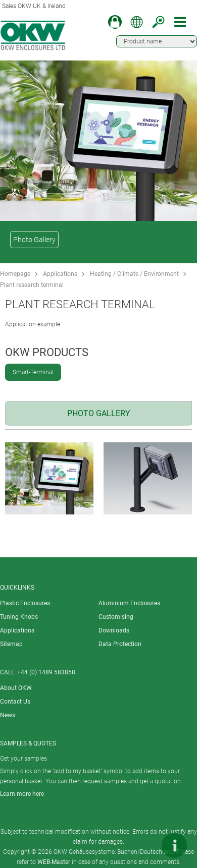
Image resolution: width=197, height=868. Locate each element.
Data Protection (120, 644)
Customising (116, 617)
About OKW (16, 688)
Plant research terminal (32, 285)
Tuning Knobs (19, 617)
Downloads (114, 630)
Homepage (15, 274)
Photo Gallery (34, 240)
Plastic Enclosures (25, 603)
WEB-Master (54, 862)
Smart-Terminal (33, 372)
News (8, 715)
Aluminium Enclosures (129, 603)
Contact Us (15, 702)
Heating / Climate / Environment (134, 274)
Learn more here (22, 794)
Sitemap (11, 644)
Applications (60, 274)
